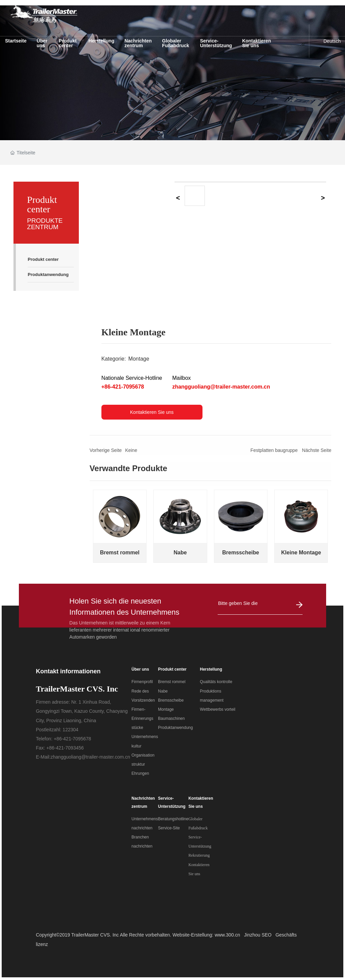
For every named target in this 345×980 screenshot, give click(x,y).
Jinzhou (252, 935)
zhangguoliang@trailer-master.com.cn (221, 387)
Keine (131, 450)
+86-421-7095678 (123, 387)
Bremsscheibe (241, 553)
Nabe (180, 553)
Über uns (140, 669)
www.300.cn (227, 935)
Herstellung (211, 669)
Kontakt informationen (68, 671)
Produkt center (172, 669)
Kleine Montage (301, 553)
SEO (266, 935)
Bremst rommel (120, 553)
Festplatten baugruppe (274, 450)
